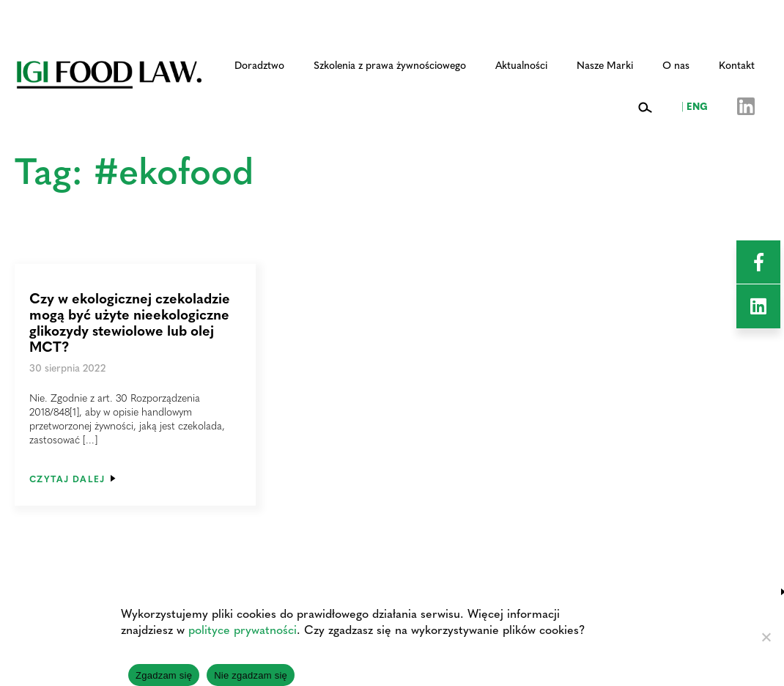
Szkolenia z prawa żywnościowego (390, 64)
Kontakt (737, 64)
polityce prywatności (243, 629)
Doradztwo (259, 64)
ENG (695, 106)
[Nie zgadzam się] (766, 637)
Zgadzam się (164, 675)
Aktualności (521, 64)
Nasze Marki (605, 64)
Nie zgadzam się (251, 675)
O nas (676, 64)
